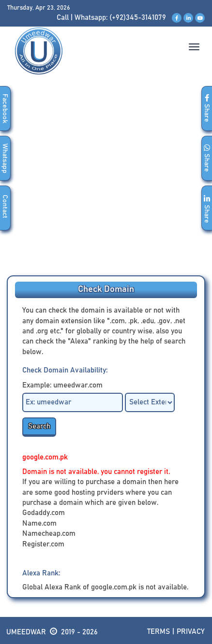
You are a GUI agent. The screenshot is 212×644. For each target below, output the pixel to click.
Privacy (191, 632)
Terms (159, 632)
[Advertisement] (106, 182)
